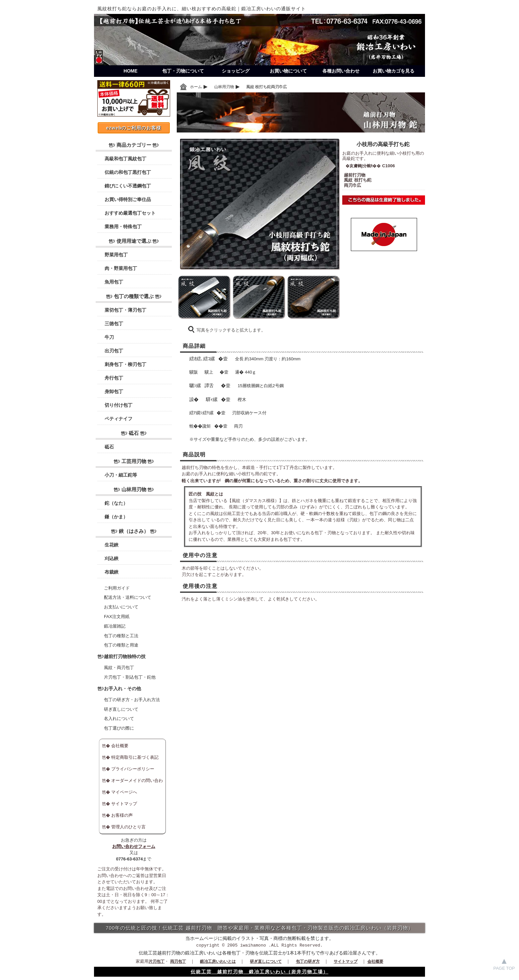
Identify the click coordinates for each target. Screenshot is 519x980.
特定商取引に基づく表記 (135, 757)
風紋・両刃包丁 (119, 668)
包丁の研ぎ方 (308, 961)
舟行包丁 (114, 378)
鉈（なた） (116, 503)
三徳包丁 (114, 324)
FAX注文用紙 (117, 617)
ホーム (196, 87)
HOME (130, 71)
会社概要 (120, 746)
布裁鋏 (112, 572)
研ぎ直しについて (121, 709)
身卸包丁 (114, 391)
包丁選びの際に (119, 728)
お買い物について (288, 71)
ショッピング (236, 71)
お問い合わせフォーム (134, 846)
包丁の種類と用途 (121, 645)
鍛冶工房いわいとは (218, 961)
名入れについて (119, 719)
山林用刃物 (224, 87)
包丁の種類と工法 (121, 636)
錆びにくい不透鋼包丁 (128, 186)
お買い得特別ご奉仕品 (128, 199)
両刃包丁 (178, 961)
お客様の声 (122, 815)
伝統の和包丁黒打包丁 (128, 172)
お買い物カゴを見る (394, 71)
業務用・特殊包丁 (123, 227)
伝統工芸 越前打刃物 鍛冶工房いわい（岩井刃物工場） (259, 972)
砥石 (109, 447)
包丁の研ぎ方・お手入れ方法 (132, 700)
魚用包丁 (114, 282)
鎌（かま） (116, 517)
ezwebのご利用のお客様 (134, 128)
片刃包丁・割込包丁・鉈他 (130, 677)
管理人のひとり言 (128, 827)
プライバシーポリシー (133, 769)
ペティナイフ (118, 419)
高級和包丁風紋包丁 (125, 159)
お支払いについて (121, 607)
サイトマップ (124, 804)
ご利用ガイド (117, 588)
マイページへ (124, 792)
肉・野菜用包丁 (121, 268)
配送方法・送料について (128, 597)
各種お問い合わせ (341, 71)
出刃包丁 (114, 351)
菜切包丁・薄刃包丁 (125, 310)
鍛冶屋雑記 (115, 626)
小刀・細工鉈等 (121, 475)
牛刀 (109, 337)
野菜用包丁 (116, 255)
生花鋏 (112, 545)
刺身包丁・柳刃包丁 (125, 364)
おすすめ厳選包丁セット (130, 213)
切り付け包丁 (118, 405)
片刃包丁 (157, 961)
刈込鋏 (112, 558)
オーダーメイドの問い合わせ (132, 782)
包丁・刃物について (183, 71)
